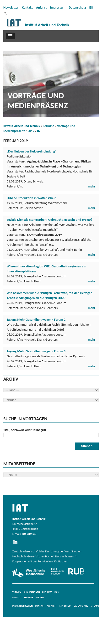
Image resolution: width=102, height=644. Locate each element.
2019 (31, 131)
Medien (40, 597)
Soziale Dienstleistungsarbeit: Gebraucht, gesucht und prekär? (50, 220)
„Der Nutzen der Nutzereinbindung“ (32, 151)
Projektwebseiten (23, 606)
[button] (10, 36)
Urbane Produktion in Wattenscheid (32, 198)
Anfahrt (41, 7)
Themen (17, 592)
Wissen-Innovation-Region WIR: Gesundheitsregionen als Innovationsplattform (46, 269)
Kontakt (27, 7)
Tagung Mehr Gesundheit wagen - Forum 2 (36, 320)
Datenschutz (77, 7)
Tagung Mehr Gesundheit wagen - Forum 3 (36, 351)
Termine (49, 126)
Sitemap (95, 606)
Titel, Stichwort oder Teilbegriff (25, 430)
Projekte (47, 592)
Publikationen (32, 592)
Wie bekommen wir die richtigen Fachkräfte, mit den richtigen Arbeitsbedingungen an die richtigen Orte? (50, 295)
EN (91, 7)
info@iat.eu (29, 534)
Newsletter (11, 7)
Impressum (58, 7)
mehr (92, 186)
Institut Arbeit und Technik (22, 126)
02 (39, 131)
